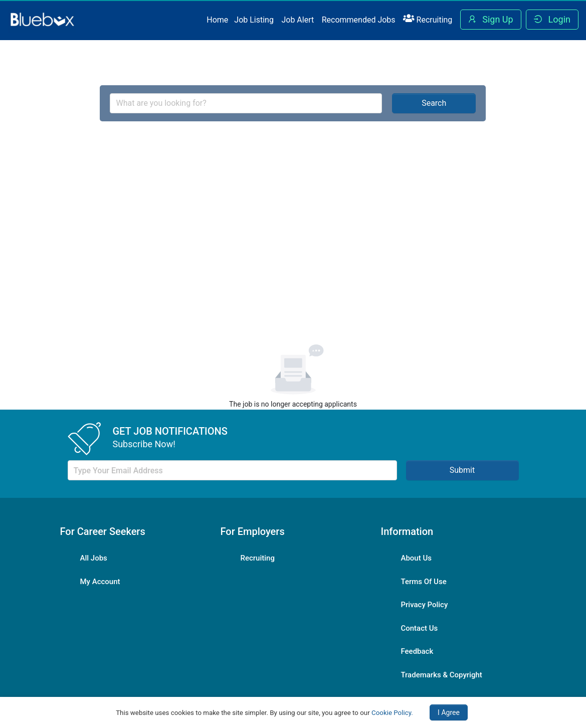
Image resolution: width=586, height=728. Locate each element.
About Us (416, 558)
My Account (100, 582)
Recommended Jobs (359, 20)
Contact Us (419, 628)
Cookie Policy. (392, 713)
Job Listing (254, 20)
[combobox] (246, 103)
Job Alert (298, 20)
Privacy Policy (424, 605)
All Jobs (94, 558)
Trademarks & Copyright (441, 675)
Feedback (417, 651)
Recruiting (428, 19)
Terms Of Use (423, 582)
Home (217, 20)
